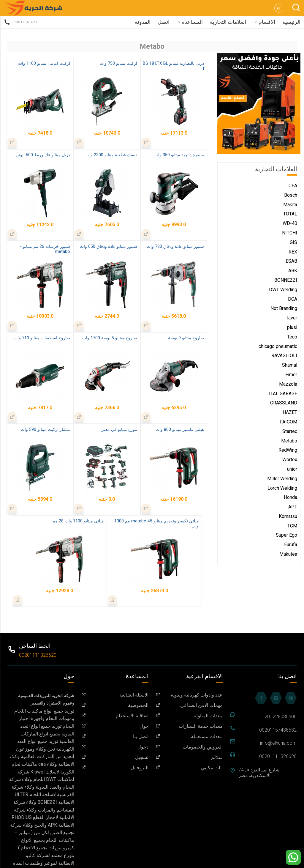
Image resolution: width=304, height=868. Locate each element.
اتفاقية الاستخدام (115, 716)
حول (115, 726)
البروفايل (115, 768)
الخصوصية (115, 705)
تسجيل (115, 757)
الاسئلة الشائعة (115, 695)
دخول (115, 747)
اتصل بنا (115, 737)
